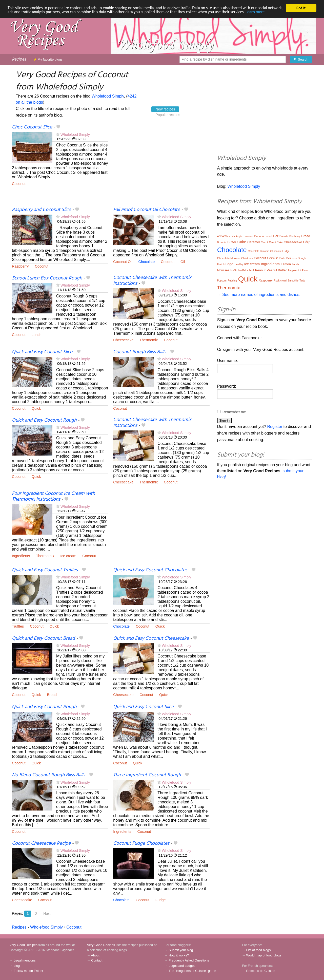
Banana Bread (263, 236)
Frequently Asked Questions (189, 960)
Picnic (305, 270)
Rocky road (280, 281)
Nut (251, 270)
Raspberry (20, 266)
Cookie (273, 258)
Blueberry (295, 236)
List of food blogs (259, 950)
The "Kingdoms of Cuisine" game (192, 971)
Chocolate (147, 262)
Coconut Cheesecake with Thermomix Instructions (152, 281)
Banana (248, 236)
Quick (36, 408)
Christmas (247, 258)
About (95, 955)
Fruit (220, 264)
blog (17, 966)
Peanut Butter (277, 270)
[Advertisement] (161, 165)
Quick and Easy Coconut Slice (42, 352)
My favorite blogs (48, 59)
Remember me (234, 412)
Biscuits (284, 236)
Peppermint (294, 270)
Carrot (264, 242)
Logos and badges (182, 966)
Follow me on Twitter (28, 971)
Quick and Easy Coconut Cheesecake (151, 638)
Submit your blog (181, 950)
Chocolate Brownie (258, 251)
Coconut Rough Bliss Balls (140, 352)
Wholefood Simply (108, 96)
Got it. (301, 8)
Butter (232, 242)
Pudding (232, 281)
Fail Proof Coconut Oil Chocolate (147, 210)
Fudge (161, 900)
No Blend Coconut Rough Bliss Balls (48, 775)
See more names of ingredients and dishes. (261, 295)
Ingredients (21, 556)
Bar (276, 236)
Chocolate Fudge (280, 251)
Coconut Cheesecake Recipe (41, 843)
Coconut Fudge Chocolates (141, 843)
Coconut (19, 184)
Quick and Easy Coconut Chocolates (150, 570)
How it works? (179, 955)
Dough (302, 258)
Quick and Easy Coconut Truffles (45, 570)
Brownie (222, 242)
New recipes (165, 109)
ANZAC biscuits (226, 236)
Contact (97, 960)
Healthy (239, 264)
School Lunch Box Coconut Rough (47, 278)
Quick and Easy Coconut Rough (44, 420)
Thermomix (149, 340)
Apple (239, 236)
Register (275, 427)
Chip (307, 242)
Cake (242, 242)
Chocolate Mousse (229, 258)
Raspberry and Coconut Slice (41, 210)
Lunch (37, 335)
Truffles (18, 626)
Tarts (302, 281)
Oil (183, 262)
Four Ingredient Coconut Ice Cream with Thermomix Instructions (53, 496)
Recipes (19, 59)
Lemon (286, 264)
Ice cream (68, 556)
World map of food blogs (264, 955)
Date (282, 258)
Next (47, 914)
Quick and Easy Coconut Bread (43, 638)
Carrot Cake (276, 242)
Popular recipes (168, 115)
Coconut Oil (123, 262)
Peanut (260, 270)
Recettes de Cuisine (261, 971)
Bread (52, 695)
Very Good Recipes (24, 945)
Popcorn (222, 281)
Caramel (254, 242)
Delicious (291, 258)
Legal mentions (25, 960)
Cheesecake (123, 340)
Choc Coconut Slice (32, 127)
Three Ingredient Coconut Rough (147, 775)
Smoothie (293, 281)
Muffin (234, 270)
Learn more (18, 17)
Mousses (223, 270)
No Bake (243, 270)
